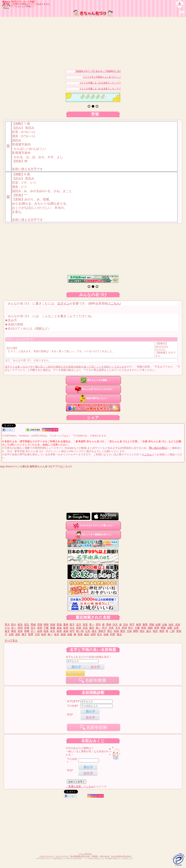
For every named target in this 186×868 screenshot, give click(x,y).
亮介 (33, 628)
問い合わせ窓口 (158, 448)
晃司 (98, 625)
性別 (69, 714)
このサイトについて (47, 856)
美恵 (40, 628)
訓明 (93, 634)
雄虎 (66, 628)
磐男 (145, 625)
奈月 (53, 631)
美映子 (102, 631)
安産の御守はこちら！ (93, 398)
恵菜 (79, 628)
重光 (123, 631)
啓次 (142, 631)
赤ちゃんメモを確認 (93, 380)
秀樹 (109, 625)
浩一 (14, 628)
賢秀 (31, 634)
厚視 (144, 628)
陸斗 (14, 625)
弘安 (88, 631)
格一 (50, 634)
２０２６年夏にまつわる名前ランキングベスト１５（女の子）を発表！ (116, 83)
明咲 (46, 625)
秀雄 (33, 625)
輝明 (136, 631)
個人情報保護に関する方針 (80, 856)
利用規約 (95, 856)
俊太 (7, 631)
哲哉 (59, 625)
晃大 (100, 634)
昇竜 (27, 628)
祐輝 (158, 625)
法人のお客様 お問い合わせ (121, 856)
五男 (176, 628)
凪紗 (87, 634)
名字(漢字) (73, 701)
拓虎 (44, 634)
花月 (79, 625)
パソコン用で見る (85, 854)
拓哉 (116, 631)
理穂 (152, 625)
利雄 (53, 625)
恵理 (124, 628)
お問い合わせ (105, 856)
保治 (119, 634)
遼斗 (149, 631)
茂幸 (18, 634)
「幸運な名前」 (75, 786)
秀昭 (163, 628)
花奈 (178, 625)
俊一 (98, 628)
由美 (40, 631)
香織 (53, 628)
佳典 (106, 634)
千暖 (46, 628)
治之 (72, 628)
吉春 (165, 625)
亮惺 (40, 625)
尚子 (105, 628)
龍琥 (59, 631)
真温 (59, 628)
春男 (139, 625)
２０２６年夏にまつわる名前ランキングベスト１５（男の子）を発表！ (116, 89)
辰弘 (27, 625)
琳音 (14, 631)
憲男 (157, 628)
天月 (118, 628)
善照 (162, 631)
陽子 (24, 634)
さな (7, 628)
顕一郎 (80, 631)
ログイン (63, 304)
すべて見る (11, 641)
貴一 (92, 625)
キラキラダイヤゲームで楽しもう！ (93, 525)
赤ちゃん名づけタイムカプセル (93, 389)
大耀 (137, 628)
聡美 (46, 631)
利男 (113, 634)
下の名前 (72, 706)
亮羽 (20, 628)
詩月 (115, 625)
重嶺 (66, 625)
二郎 (172, 631)
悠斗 (131, 628)
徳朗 (150, 628)
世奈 (20, 631)
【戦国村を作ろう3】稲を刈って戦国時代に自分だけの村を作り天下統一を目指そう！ (119, 71)
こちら (115, 304)
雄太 (94, 631)
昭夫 (20, 625)
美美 (85, 625)
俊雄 (63, 634)
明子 (132, 625)
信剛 (170, 628)
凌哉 (66, 631)
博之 (110, 631)
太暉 (11, 634)
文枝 (129, 631)
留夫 (57, 634)
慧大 (7, 625)
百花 (85, 628)
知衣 (171, 625)
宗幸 (111, 628)
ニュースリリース (62, 856)
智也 (155, 631)
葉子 (72, 625)
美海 (80, 634)
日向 (126, 625)
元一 (33, 631)
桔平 (72, 631)
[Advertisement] (93, 42)
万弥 (37, 634)
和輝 (27, 631)
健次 (92, 628)
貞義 (70, 634)
